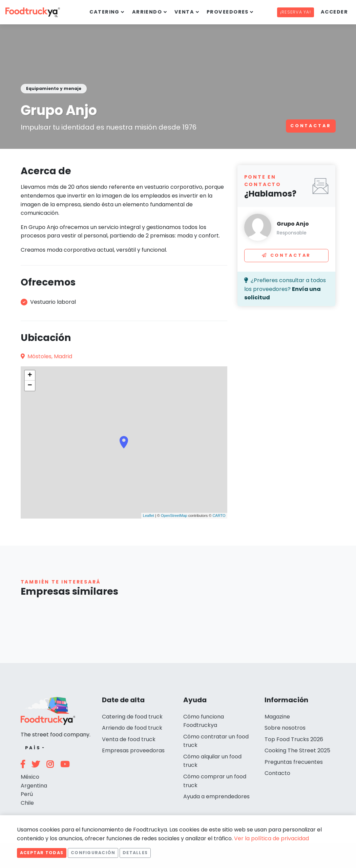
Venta (184, 12)
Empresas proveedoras (133, 750)
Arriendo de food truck (132, 728)
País (33, 748)
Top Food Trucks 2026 (294, 739)
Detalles (135, 853)
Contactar (311, 126)
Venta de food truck (129, 739)
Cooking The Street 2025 (297, 750)
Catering (104, 12)
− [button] (30, 386)
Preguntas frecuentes (294, 762)
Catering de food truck (132, 717)
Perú (27, 794)
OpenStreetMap (174, 516)
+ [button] (30, 375)
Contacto (277, 773)
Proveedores (228, 12)
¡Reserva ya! (296, 12)
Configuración (93, 853)
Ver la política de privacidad (271, 838)
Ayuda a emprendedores (216, 796)
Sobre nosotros (285, 728)
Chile (27, 803)
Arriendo (147, 12)
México (30, 777)
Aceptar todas (42, 853)
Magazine (277, 717)
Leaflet (149, 516)
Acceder (334, 12)
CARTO (219, 516)
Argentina (34, 786)
